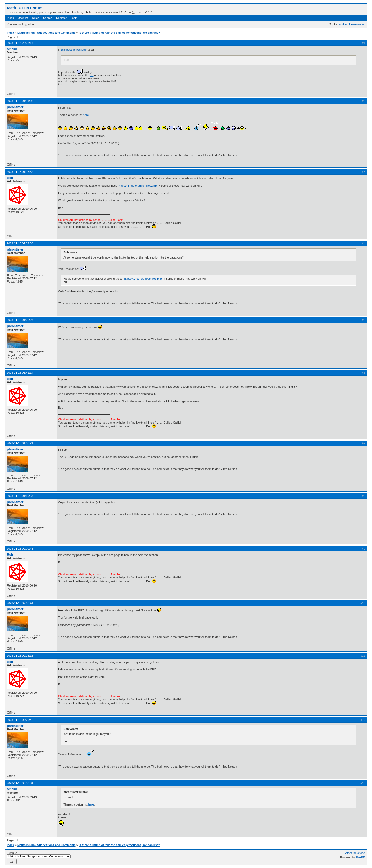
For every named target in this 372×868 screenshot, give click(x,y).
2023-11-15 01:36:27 (20, 320)
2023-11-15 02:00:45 (20, 549)
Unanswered (357, 24)
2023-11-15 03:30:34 (20, 783)
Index (10, 18)
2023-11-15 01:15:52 (20, 172)
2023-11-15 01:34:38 (20, 243)
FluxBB (361, 857)
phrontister (80, 50)
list (92, 75)
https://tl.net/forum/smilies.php (138, 186)
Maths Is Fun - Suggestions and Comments (47, 33)
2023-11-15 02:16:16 (20, 656)
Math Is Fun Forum (25, 8)
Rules (36, 18)
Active (343, 24)
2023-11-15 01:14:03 (20, 101)
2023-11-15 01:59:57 (20, 496)
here (86, 115)
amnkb (12, 49)
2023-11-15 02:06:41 (20, 603)
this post (67, 50)
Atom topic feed (355, 853)
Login (74, 18)
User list (23, 18)
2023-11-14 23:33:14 (20, 43)
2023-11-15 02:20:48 (20, 720)
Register (61, 18)
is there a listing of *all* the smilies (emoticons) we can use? (119, 33)
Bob (10, 178)
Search (48, 18)
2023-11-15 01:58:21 (20, 443)
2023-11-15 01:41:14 (20, 373)
